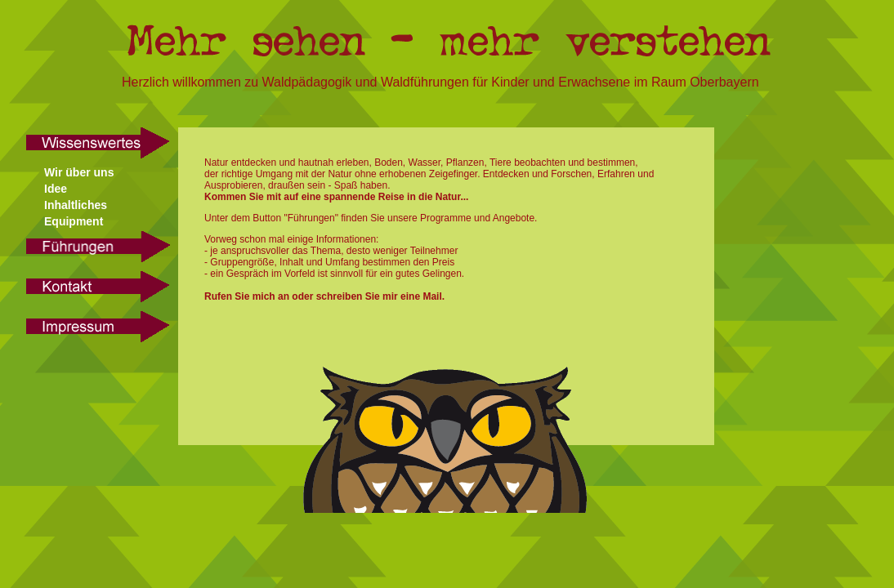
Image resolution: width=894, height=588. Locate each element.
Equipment (74, 221)
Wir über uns (79, 172)
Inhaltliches (76, 205)
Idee (56, 189)
